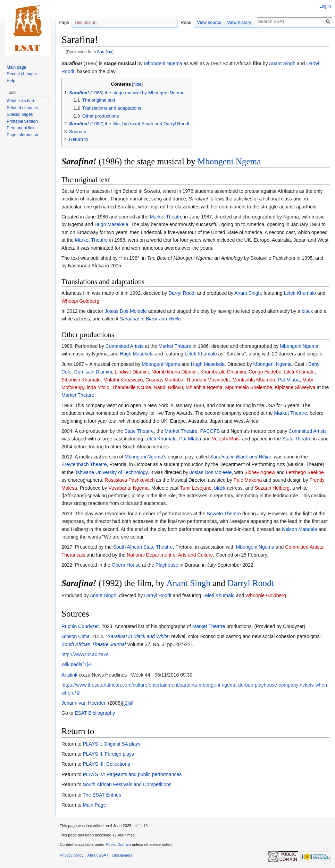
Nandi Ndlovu (168, 387)
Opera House (126, 565)
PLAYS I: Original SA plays (111, 744)
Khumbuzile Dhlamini (223, 372)
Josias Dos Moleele (126, 311)
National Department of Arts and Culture (170, 555)
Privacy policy (72, 855)
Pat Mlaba (289, 380)
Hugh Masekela (111, 224)
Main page (16, 67)
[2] (126, 703)
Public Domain (118, 844)
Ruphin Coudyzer (80, 626)
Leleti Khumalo (300, 293)
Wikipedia (72, 664)
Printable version (22, 121)
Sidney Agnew (260, 472)
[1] (85, 664)
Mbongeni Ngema (163, 63)
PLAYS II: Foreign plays (108, 754)
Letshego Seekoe (305, 472)
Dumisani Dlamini (93, 372)
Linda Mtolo (97, 387)
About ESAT (98, 855)
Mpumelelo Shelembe (248, 387)
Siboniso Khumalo (81, 380)
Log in (325, 6)
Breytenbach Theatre (84, 464)
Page (64, 22)
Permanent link (20, 128)
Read (186, 22)
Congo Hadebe (265, 372)
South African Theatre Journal (94, 644)
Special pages (20, 114)
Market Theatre (166, 217)
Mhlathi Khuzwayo (123, 380)
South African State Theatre (143, 547)
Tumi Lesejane (196, 488)
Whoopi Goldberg (80, 301)
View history (239, 22)
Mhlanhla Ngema (204, 387)
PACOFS (210, 431)
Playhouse (167, 565)
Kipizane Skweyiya (295, 387)
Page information (22, 135)
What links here (21, 101)
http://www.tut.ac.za (82, 654)
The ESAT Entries (102, 795)
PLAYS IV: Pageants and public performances (132, 774)
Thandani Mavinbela (208, 380)
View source (209, 22)
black (307, 311)
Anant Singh (282, 63)
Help (11, 81)
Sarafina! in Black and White (150, 319)
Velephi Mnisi (227, 439)
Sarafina (105, 51)
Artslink (69, 675)
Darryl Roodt (182, 293)
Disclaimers (123, 855)
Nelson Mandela (299, 529)
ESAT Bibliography (95, 713)
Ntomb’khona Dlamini (174, 372)
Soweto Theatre (224, 514)
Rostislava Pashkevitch (130, 480)
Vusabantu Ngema (128, 488)
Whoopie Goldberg (266, 595)
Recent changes (22, 74)
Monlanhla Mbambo (254, 380)
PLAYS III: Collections (106, 764)
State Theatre (139, 431)
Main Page (94, 805)
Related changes (22, 108)
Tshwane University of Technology (111, 472)
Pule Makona (248, 480)
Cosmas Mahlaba (164, 380)
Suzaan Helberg (272, 488)
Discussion (86, 22)
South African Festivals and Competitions (127, 784)
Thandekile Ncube (131, 387)
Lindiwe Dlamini (132, 372)
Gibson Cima (76, 636)
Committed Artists (125, 346)
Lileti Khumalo (299, 372)
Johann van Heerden (84, 703)
